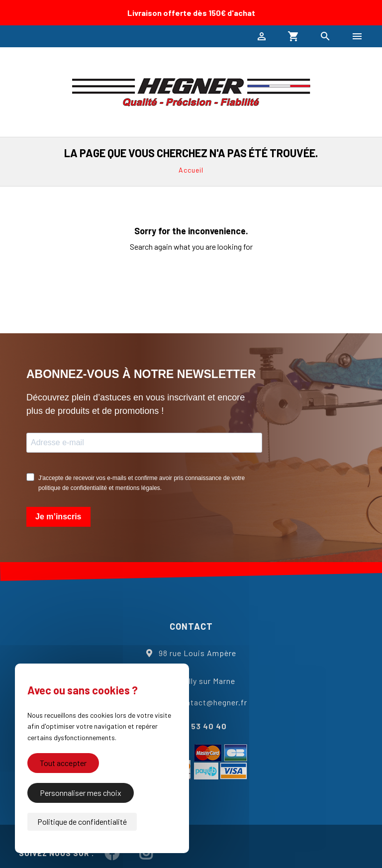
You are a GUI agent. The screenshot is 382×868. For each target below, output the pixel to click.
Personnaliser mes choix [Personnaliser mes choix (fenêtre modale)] (81, 793)
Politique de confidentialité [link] (82, 821)
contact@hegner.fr (212, 702)
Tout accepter (63, 763)
